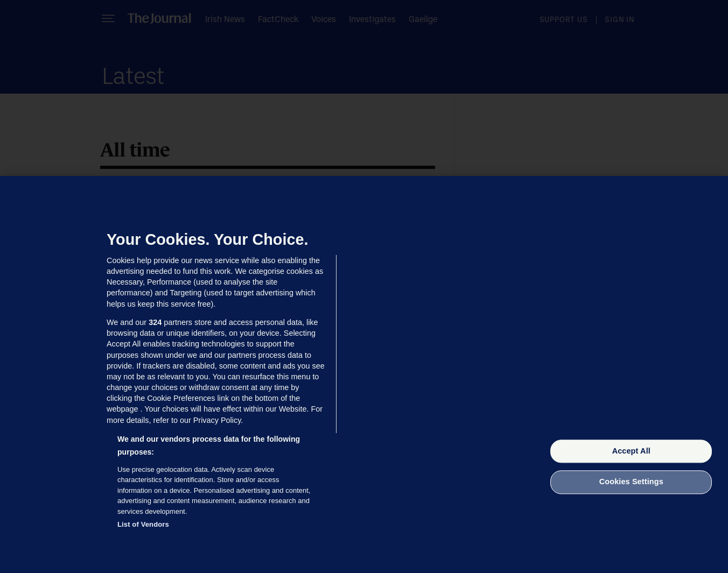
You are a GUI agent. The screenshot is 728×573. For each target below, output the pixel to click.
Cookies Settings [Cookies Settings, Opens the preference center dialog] (631, 482)
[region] (364, 374)
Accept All (631, 451)
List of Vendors (143, 524)
